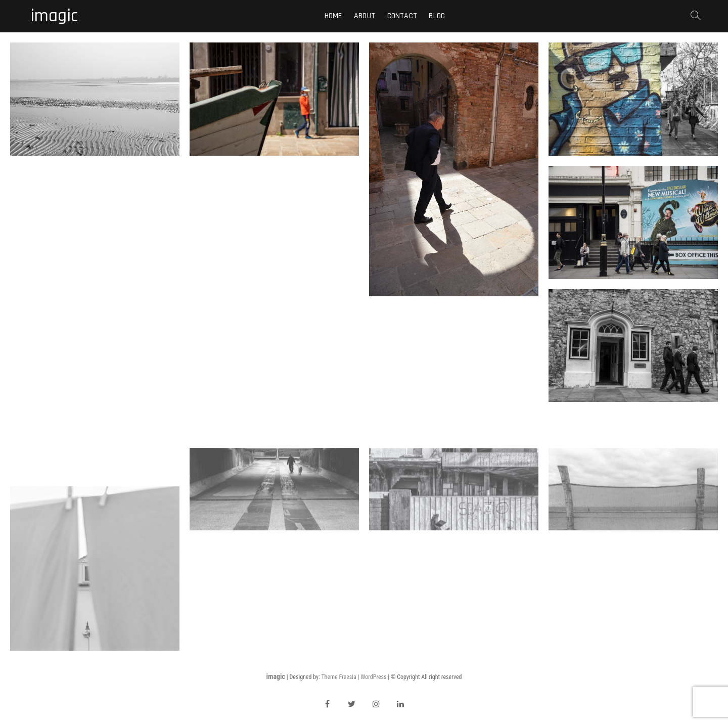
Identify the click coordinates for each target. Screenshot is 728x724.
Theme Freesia (338, 677)
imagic (54, 16)
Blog (437, 16)
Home (333, 16)
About (365, 16)
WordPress (373, 677)
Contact (402, 16)
